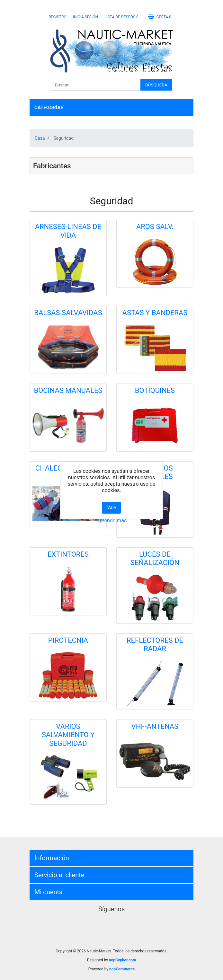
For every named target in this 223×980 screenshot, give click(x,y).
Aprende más (111, 521)
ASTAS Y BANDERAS (155, 313)
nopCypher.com (122, 960)
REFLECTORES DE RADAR (155, 645)
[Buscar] (96, 85)
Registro (58, 17)
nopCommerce (122, 969)
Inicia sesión (85, 17)
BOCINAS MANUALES (68, 390)
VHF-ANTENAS (155, 726)
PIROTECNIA (68, 640)
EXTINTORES (68, 554)
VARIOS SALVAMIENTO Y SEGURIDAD (68, 735)
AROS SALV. (155, 227)
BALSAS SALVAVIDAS (68, 313)
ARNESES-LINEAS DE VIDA (68, 231)
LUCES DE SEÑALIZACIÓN (155, 558)
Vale (111, 508)
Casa (40, 138)
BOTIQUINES (155, 390)
